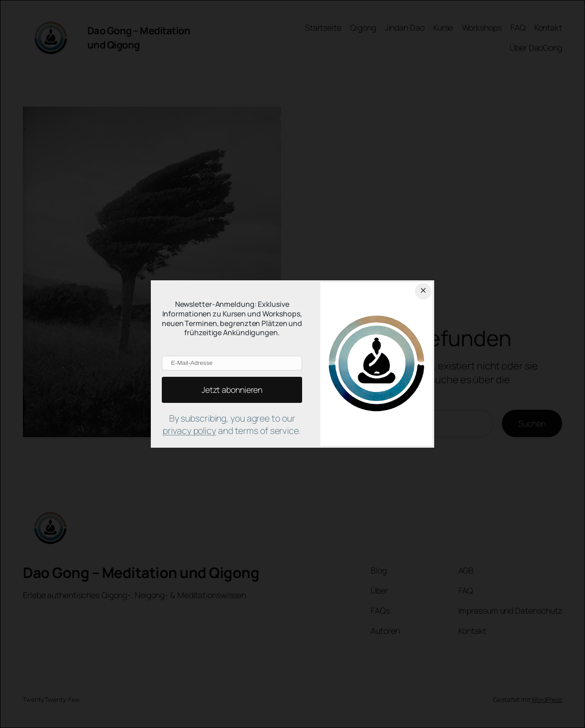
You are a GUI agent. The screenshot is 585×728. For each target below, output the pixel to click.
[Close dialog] (423, 291)
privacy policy (189, 431)
